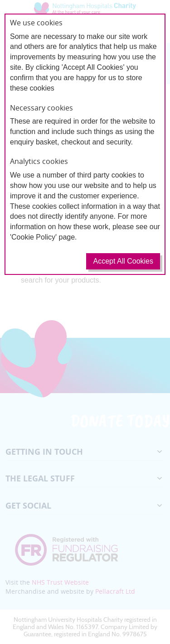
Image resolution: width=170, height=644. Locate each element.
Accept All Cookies (123, 261)
